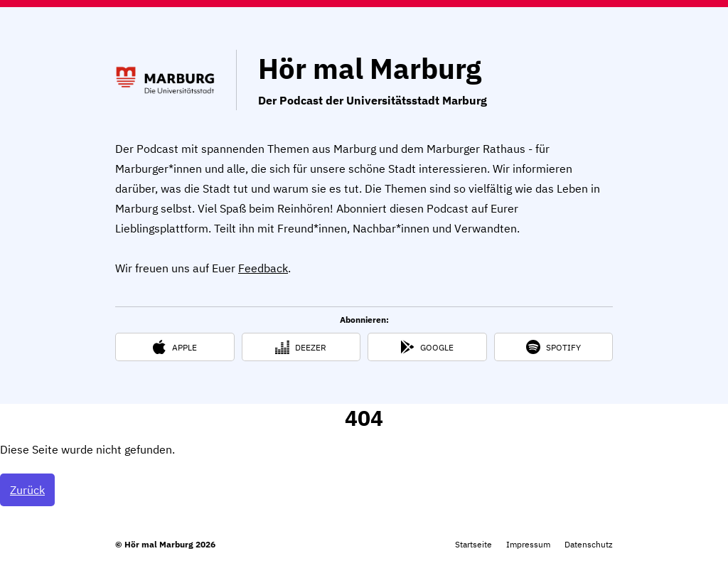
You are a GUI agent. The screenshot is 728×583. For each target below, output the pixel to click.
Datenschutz (589, 544)
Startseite (473, 544)
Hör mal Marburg (370, 68)
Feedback (263, 268)
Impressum (528, 544)
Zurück (27, 490)
